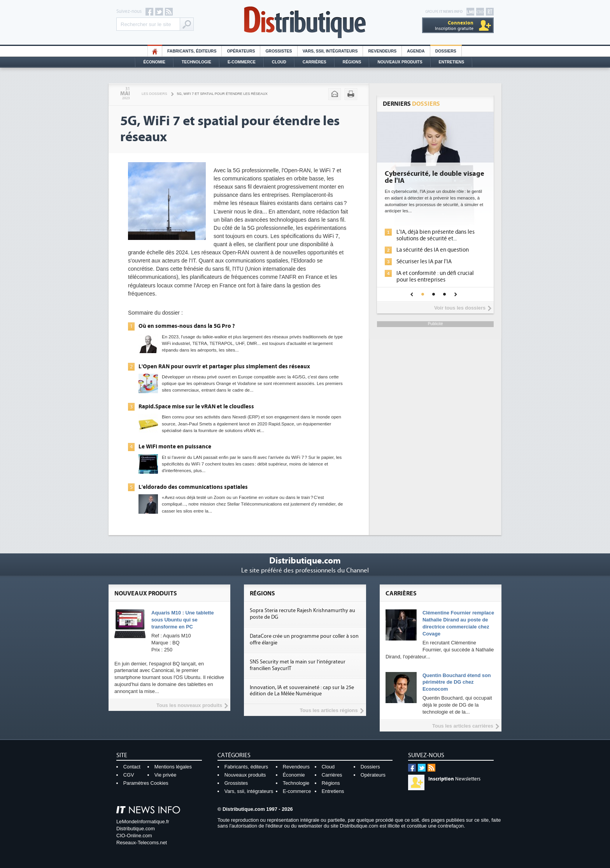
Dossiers (446, 51)
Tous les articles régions (329, 710)
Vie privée (166, 775)
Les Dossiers (154, 94)
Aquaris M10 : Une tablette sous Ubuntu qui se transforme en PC (183, 620)
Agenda (416, 51)
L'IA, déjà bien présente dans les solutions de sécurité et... (436, 235)
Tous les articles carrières (463, 726)
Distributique (305, 22)
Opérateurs (241, 51)
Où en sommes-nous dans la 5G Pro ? (187, 326)
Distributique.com (136, 829)
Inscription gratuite (454, 25)
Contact (132, 767)
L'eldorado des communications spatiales (193, 487)
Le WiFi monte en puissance (175, 446)
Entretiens (452, 62)
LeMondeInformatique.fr (143, 822)
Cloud (279, 62)
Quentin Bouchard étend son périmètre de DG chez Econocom (457, 682)
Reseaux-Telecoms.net (142, 843)
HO (155, 51)
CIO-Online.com (134, 836)
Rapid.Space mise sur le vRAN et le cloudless (196, 406)
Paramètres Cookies (146, 783)
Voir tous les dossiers (460, 308)
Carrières (315, 62)
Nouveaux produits (245, 775)
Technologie (196, 62)
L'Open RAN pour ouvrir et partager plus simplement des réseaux (224, 366)
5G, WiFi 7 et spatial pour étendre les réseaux (222, 94)
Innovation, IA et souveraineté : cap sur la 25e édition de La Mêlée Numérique (302, 691)
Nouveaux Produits (400, 62)
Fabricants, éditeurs (192, 51)
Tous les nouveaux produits (189, 705)
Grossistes (279, 51)
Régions (352, 62)
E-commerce (242, 62)
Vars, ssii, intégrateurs (249, 791)
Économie (154, 62)
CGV (129, 775)
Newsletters (454, 779)
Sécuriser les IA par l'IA (424, 262)
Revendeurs (382, 51)
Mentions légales (173, 767)
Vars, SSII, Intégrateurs (330, 51)
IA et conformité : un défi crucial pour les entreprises (435, 276)
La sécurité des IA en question (433, 250)
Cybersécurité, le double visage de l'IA (435, 177)
